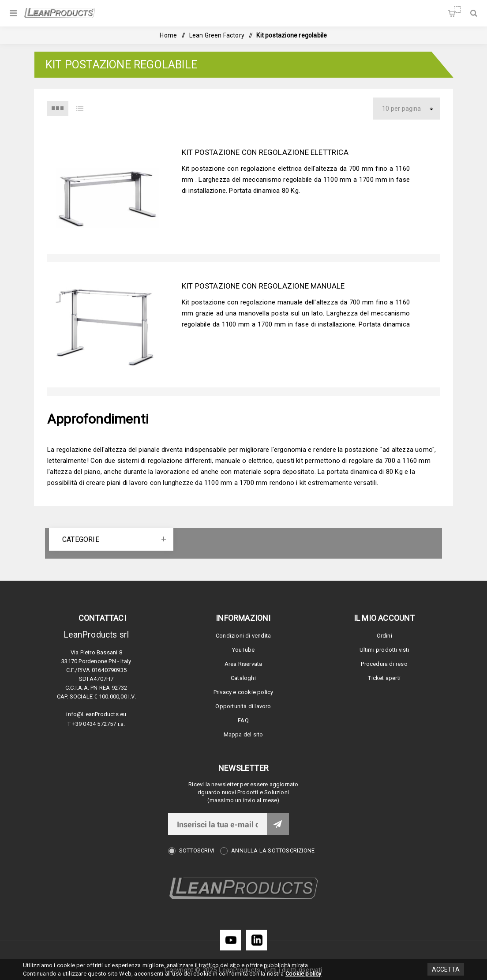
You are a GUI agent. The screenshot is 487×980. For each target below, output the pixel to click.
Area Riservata (243, 664)
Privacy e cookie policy (243, 692)
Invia (278, 824)
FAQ (243, 720)
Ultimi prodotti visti (384, 650)
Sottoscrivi (197, 850)
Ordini (384, 636)
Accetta (446, 969)
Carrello (457, 9)
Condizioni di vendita (243, 636)
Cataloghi (243, 678)
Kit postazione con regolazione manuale (263, 286)
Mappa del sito (243, 734)
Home (168, 35)
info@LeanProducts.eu (96, 714)
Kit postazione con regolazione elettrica (265, 152)
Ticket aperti (384, 678)
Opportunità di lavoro (243, 706)
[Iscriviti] (217, 824)
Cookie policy (303, 974)
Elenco (79, 109)
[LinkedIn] (257, 940)
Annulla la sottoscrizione (273, 850)
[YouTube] (230, 940)
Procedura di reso (384, 664)
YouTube (243, 650)
